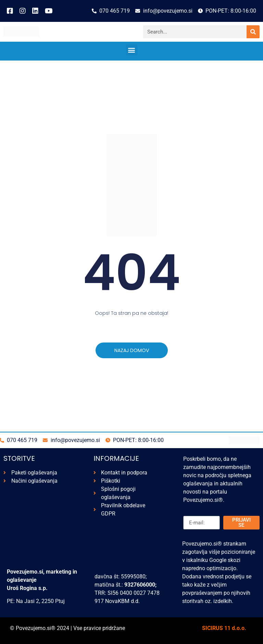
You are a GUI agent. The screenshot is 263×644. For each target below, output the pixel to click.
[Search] (253, 32)
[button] (132, 50)
